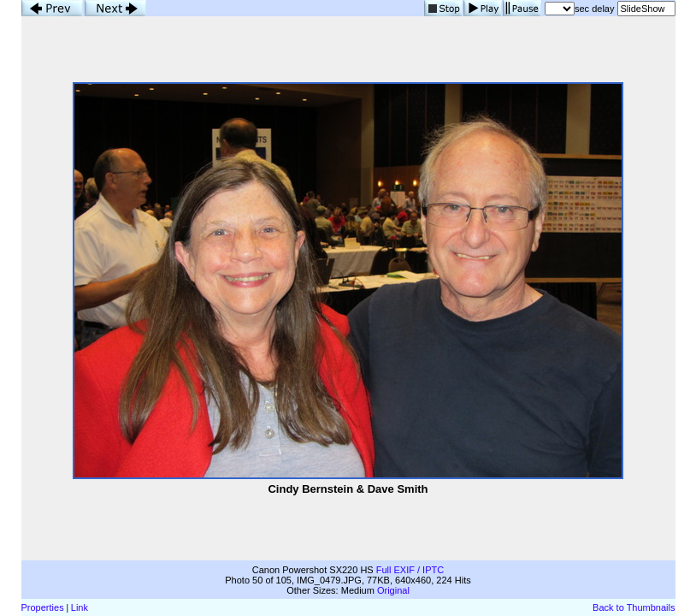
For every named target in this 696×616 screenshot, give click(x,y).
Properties (43, 607)
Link (80, 607)
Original (393, 590)
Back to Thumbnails (634, 607)
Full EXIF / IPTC (410, 570)
